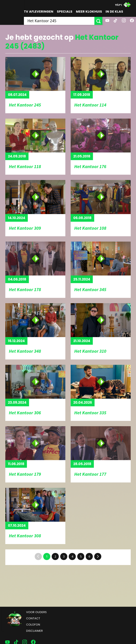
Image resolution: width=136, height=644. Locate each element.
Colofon (33, 625)
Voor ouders (36, 612)
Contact (33, 618)
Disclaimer (35, 631)
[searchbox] (59, 21)
